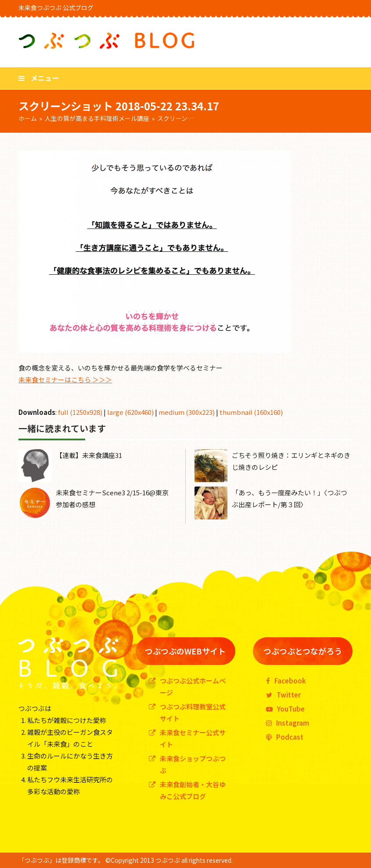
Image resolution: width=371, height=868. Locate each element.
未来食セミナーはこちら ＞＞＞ (65, 380)
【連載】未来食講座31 (89, 455)
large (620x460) (130, 412)
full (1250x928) (80, 412)
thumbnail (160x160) (251, 412)
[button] (39, 78)
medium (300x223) (187, 412)
